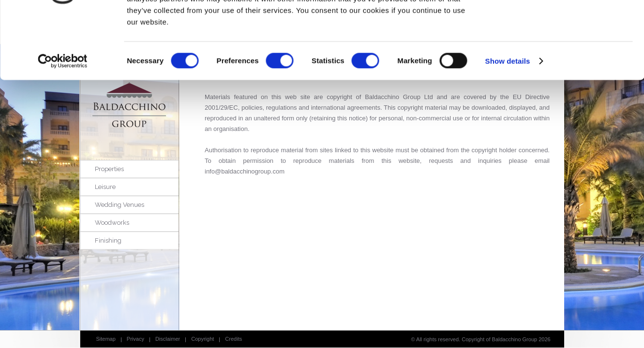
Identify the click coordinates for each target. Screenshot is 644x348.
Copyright (202, 339)
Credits (233, 339)
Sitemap (106, 339)
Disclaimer (168, 339)
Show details (508, 121)
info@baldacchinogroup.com (245, 171)
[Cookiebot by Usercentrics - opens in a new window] (63, 121)
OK (563, 24)
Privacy (135, 339)
